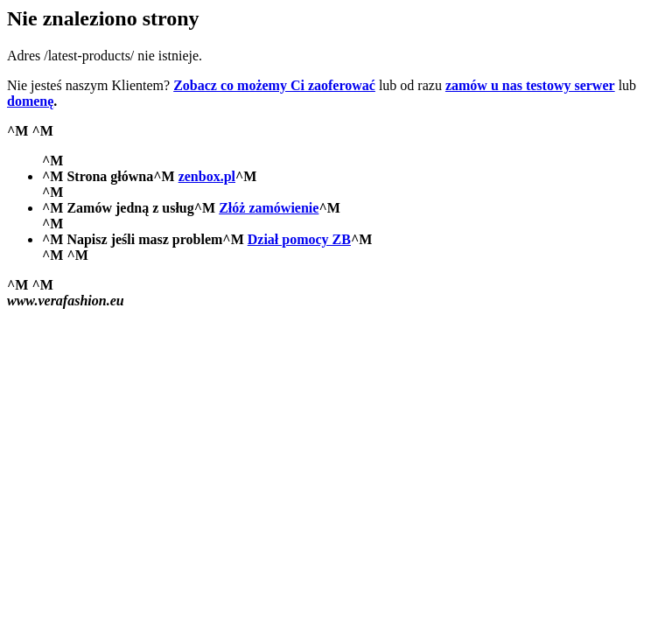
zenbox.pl (207, 176)
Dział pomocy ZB (299, 239)
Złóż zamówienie (269, 208)
